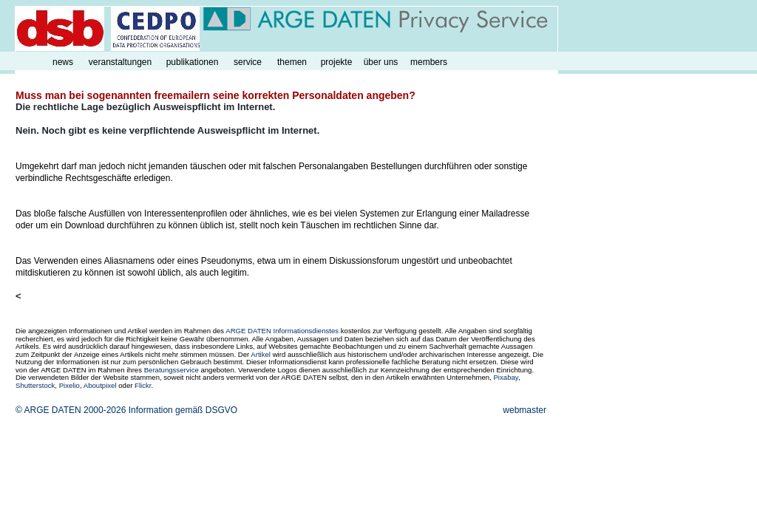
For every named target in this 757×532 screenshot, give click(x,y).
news (63, 62)
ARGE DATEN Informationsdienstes (282, 331)
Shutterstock (35, 385)
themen (292, 62)
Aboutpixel (100, 385)
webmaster (525, 410)
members (429, 62)
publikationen (193, 62)
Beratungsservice (172, 370)
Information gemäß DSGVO (183, 410)
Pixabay (505, 377)
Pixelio (69, 385)
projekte (337, 62)
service (248, 62)
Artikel (261, 354)
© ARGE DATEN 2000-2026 (71, 410)
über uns (381, 62)
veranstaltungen (120, 62)
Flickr (143, 385)
